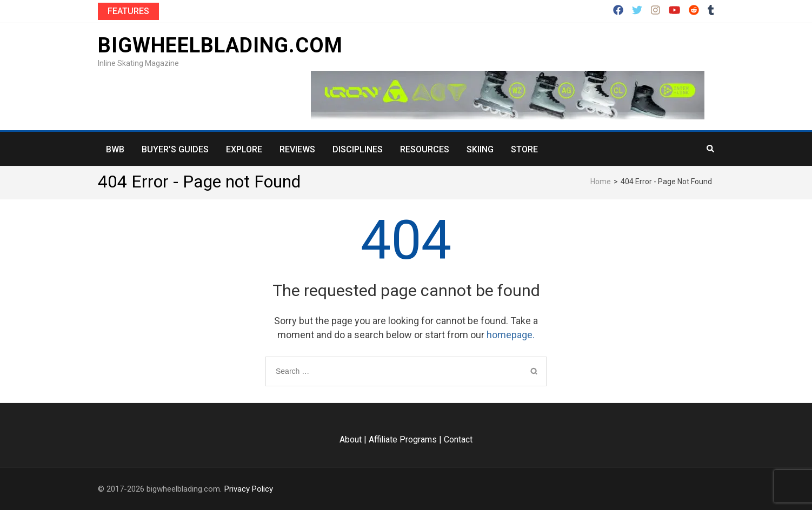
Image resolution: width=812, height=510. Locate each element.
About (351, 439)
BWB (115, 149)
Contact (458, 439)
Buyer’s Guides (175, 149)
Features (128, 11)
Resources (425, 149)
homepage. (511, 335)
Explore (244, 149)
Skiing (480, 149)
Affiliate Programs (403, 439)
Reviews (297, 149)
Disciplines (358, 149)
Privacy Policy (249, 489)
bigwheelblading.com (220, 45)
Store (524, 149)
